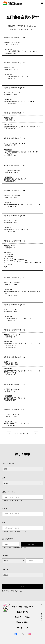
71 (30, 433)
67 (18, 433)
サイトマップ (23, 628)
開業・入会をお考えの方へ (23, 607)
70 (27, 433)
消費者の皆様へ (22, 622)
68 (21, 433)
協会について (23, 612)
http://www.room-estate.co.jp (19, 260)
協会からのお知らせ (22, 617)
